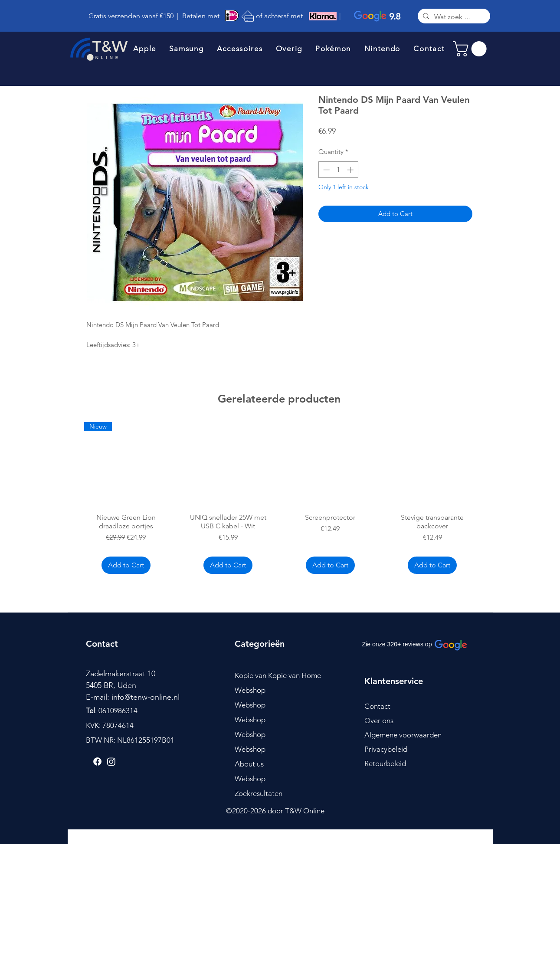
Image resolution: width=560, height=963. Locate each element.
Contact (377, 706)
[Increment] (351, 170)
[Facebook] (97, 762)
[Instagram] (111, 762)
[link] (472, 49)
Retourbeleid (385, 763)
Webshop (250, 690)
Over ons (379, 721)
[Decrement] (326, 170)
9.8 (395, 16)
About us (249, 764)
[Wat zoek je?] (453, 17)
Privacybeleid (386, 749)
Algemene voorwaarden (403, 735)
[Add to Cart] (126, 565)
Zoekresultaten (259, 793)
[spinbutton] (338, 170)
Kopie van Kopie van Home (278, 675)
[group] (279, 499)
